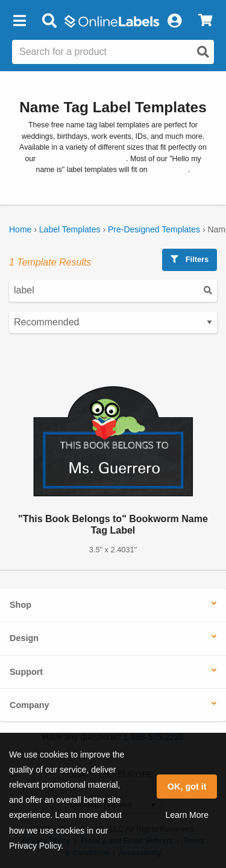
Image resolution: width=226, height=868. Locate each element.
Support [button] (26, 672)
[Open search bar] (49, 21)
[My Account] (174, 21)
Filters (190, 259)
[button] (19, 21)
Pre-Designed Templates (154, 229)
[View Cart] (205, 21)
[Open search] (203, 52)
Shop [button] (20, 605)
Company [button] (30, 705)
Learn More (187, 815)
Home (20, 229)
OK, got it (187, 787)
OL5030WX (169, 170)
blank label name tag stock (82, 159)
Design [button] (24, 638)
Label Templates (70, 229)
